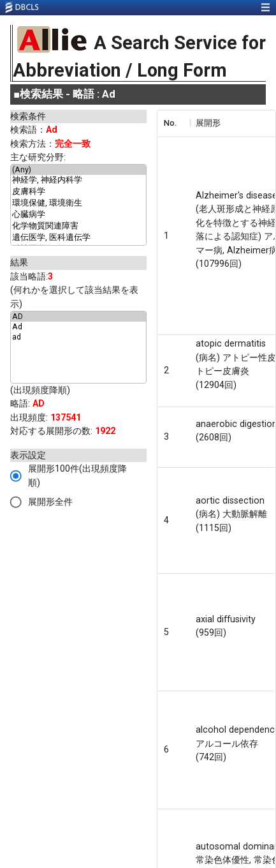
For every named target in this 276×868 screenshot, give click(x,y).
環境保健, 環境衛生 (78, 204)
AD (78, 317)
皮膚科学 (78, 192)
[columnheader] (173, 123)
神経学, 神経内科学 (78, 181)
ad (78, 337)
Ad (78, 327)
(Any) (78, 170)
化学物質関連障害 (78, 227)
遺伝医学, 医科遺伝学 (78, 238)
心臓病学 (78, 215)
